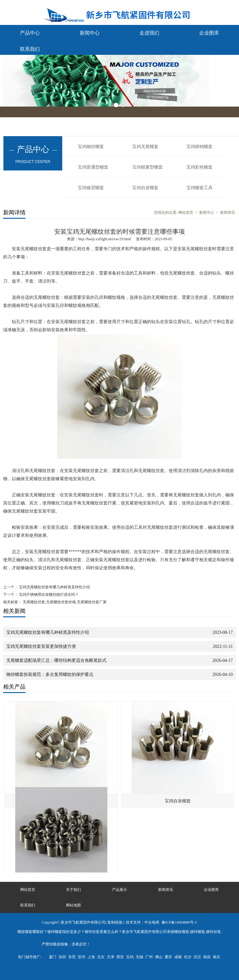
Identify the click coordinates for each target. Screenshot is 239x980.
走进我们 (149, 33)
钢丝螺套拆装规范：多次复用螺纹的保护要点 (50, 674)
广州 (149, 957)
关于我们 (73, 890)
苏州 (82, 957)
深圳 (62, 957)
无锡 (139, 957)
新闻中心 (90, 33)
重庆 (168, 957)
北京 (101, 957)
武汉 (197, 957)
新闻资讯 (227, 213)
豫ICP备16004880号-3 (179, 922)
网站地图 (73, 905)
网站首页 (186, 213)
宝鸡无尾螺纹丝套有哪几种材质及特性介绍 (54, 587)
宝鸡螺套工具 (199, 188)
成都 (178, 957)
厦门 (53, 957)
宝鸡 (130, 957)
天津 (110, 957)
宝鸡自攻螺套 (145, 188)
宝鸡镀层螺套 (91, 188)
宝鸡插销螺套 (199, 147)
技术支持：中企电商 (143, 922)
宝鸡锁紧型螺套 (148, 167)
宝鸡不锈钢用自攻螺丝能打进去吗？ (48, 595)
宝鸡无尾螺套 (145, 147)
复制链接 (115, 922)
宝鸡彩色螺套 (199, 167)
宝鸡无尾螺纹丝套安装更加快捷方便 (41, 646)
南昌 (207, 957)
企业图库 (209, 33)
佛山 (159, 957)
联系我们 (30, 49)
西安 (120, 957)
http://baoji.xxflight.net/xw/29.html (105, 239)
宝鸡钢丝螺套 (91, 147)
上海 (91, 957)
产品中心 (30, 33)
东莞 (72, 957)
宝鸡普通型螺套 (93, 167)
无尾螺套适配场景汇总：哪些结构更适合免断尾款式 (56, 660)
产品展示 (119, 890)
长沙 (188, 957)
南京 (217, 957)
